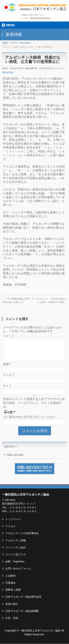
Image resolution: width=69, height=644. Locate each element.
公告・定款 (12, 618)
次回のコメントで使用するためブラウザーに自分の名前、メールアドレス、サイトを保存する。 (34, 407)
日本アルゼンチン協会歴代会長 (23, 597)
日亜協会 (10, 583)
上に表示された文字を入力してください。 (31, 421)
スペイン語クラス (16, 555)
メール (8, 379)
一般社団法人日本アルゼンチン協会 (40, 631)
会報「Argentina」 (16, 562)
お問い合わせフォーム (18, 569)
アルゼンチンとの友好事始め (22, 533)
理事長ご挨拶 (13, 590)
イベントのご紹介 (16, 548)
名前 (7, 369)
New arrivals (8, 72)
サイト (7, 390)
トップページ (13, 519)
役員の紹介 (12, 604)
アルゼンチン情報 (16, 541)
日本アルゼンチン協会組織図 (22, 611)
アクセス (10, 526)
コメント (9, 336)
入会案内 (10, 576)
